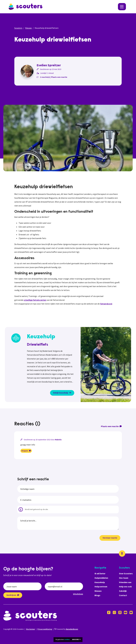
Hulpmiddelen (101, 578)
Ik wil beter (100, 573)
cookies (67, 639)
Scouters (18, 28)
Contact (123, 595)
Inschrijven (13, 595)
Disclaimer (31, 629)
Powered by (66, 629)
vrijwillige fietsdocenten (35, 300)
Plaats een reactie (59, 77)
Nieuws (28, 28)
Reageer (26, 451)
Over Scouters (126, 573)
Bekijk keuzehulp (62, 393)
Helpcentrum (101, 587)
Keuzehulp (100, 582)
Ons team (124, 578)
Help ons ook (125, 587)
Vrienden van (125, 582)
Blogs (97, 595)
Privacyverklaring (45, 629)
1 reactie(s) (45, 77)
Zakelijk (123, 591)
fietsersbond (106, 304)
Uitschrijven (78, 594)
